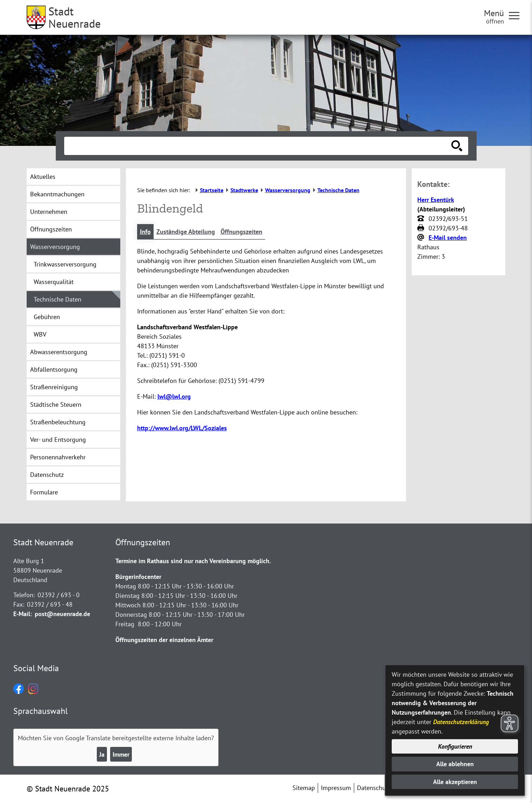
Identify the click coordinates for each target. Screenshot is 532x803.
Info (145, 232)
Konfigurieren (455, 746)
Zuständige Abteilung (186, 232)
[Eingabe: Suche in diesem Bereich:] (258, 146)
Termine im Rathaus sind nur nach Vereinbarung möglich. (193, 561)
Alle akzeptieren (455, 782)
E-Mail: (23, 614)
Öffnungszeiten (241, 232)
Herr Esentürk (436, 200)
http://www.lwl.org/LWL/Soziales (182, 428)
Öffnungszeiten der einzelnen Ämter (164, 640)
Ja (102, 754)
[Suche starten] (457, 146)
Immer (121, 754)
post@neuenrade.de (62, 614)
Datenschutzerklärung (461, 722)
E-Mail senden (448, 238)
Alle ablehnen (455, 764)
